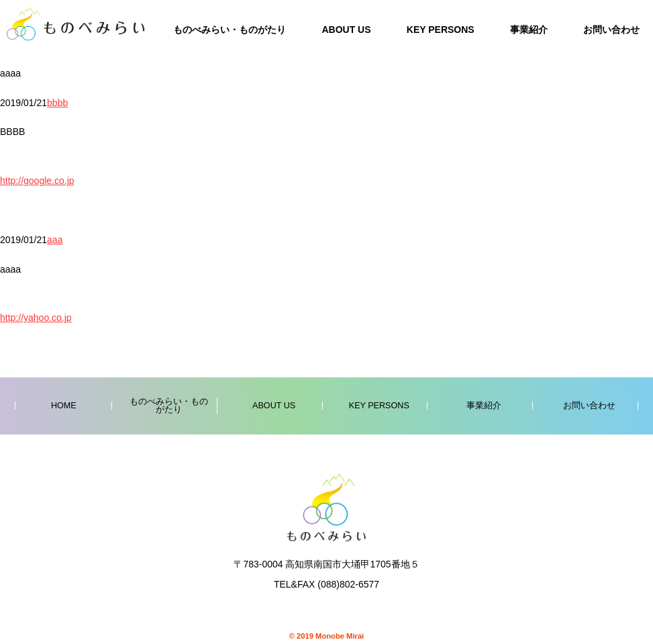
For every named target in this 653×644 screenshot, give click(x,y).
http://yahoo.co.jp (36, 318)
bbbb (57, 103)
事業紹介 (529, 30)
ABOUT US (346, 30)
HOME (64, 406)
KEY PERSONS (441, 30)
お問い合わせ (611, 30)
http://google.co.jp (37, 181)
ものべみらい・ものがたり (230, 30)
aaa (55, 240)
